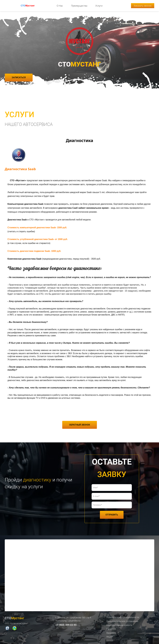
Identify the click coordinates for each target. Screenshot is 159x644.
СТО (28, 5)
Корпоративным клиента (119, 623)
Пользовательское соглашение (122, 619)
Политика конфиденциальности (123, 615)
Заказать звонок (143, 5)
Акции (110, 635)
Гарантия (111, 627)
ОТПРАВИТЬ (112, 513)
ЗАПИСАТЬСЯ (19, 76)
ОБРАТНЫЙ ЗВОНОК (80, 423)
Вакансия (111, 631)
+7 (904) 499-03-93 (66, 623)
